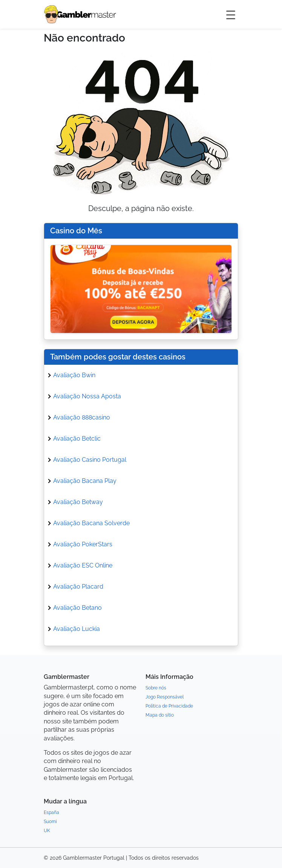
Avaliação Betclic (77, 439)
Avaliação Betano (77, 608)
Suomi (50, 822)
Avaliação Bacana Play (85, 481)
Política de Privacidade (169, 706)
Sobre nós (156, 688)
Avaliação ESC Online (83, 565)
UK (47, 831)
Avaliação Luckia (77, 629)
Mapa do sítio (160, 715)
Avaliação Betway (78, 502)
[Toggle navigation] (231, 14)
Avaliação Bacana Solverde (91, 523)
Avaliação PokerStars (83, 544)
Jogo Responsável (165, 697)
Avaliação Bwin (74, 375)
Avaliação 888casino (82, 417)
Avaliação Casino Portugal (90, 460)
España (51, 812)
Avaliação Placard (78, 587)
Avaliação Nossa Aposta (87, 396)
